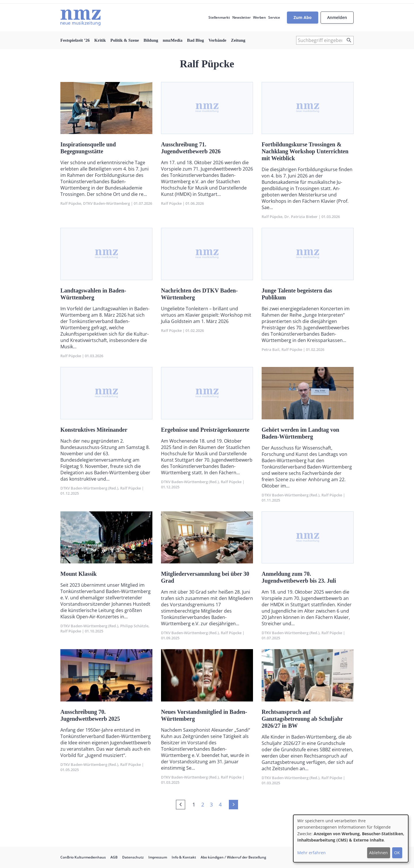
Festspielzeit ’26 (75, 40)
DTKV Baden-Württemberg (107, 203)
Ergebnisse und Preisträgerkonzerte (205, 430)
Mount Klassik (78, 574)
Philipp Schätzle (134, 626)
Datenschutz (133, 857)
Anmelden (337, 17)
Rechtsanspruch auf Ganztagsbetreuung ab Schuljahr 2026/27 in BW (302, 719)
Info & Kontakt (184, 857)
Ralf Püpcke (71, 203)
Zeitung (238, 40)
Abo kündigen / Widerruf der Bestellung (233, 857)
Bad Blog (195, 40)
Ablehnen (378, 853)
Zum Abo (303, 17)
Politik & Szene (125, 40)
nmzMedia (172, 40)
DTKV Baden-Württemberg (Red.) (89, 488)
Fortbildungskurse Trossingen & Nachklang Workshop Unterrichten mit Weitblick (305, 151)
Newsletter (241, 17)
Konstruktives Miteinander (94, 430)
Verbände (217, 40)
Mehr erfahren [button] (312, 853)
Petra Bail (271, 349)
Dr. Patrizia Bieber (301, 217)
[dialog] (351, 839)
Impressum (158, 857)
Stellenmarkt (219, 17)
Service (274, 17)
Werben (259, 17)
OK (397, 853)
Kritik (100, 40)
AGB (114, 857)
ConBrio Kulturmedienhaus (83, 857)
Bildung (151, 40)
